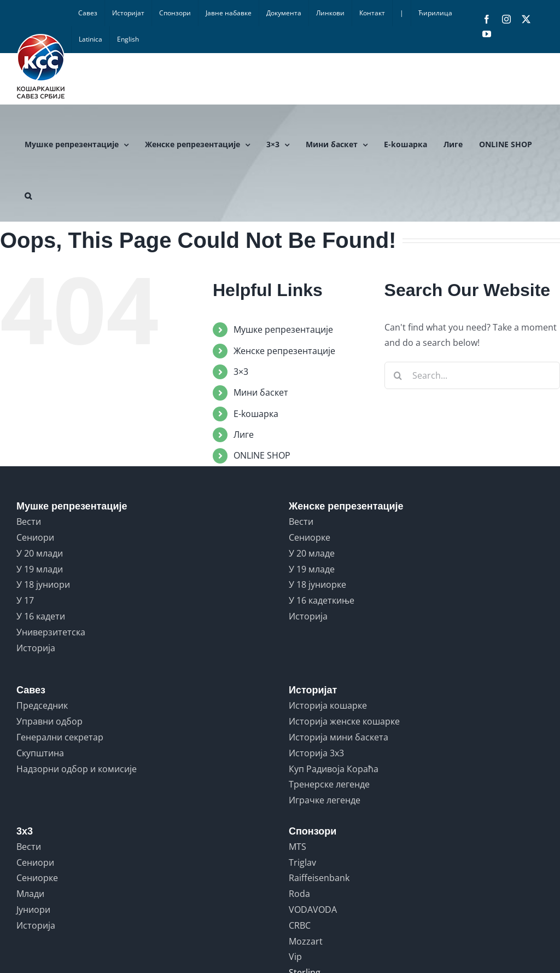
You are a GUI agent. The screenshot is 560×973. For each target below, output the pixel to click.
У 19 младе (312, 569)
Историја (36, 648)
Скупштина (40, 753)
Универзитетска (51, 632)
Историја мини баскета (339, 737)
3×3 (241, 372)
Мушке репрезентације (283, 329)
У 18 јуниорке (317, 584)
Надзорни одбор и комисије (77, 769)
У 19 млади (40, 569)
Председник (42, 705)
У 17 (25, 600)
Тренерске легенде (329, 784)
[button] (28, 196)
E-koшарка (256, 414)
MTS (297, 847)
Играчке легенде (325, 800)
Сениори (35, 537)
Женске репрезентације (284, 351)
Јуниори (33, 910)
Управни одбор (49, 721)
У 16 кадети (41, 616)
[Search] (398, 375)
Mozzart (306, 941)
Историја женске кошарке (344, 721)
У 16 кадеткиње (322, 600)
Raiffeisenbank (319, 878)
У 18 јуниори (43, 584)
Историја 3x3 (316, 753)
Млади (30, 894)
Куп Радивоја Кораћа (334, 769)
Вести (29, 522)
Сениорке (310, 537)
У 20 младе (312, 553)
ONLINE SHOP (262, 455)
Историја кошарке (328, 705)
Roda (299, 894)
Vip (295, 957)
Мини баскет (261, 392)
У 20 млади (40, 553)
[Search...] (472, 375)
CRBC (300, 925)
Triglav (302, 862)
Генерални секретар (60, 737)
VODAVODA (313, 910)
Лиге (244, 435)
